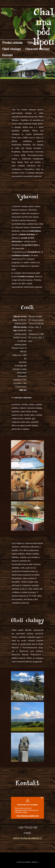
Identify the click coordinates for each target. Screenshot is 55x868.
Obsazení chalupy (37, 49)
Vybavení (33, 43)
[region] (27, 69)
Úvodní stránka (13, 43)
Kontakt (7, 55)
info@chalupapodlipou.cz (27, 838)
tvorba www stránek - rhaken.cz (27, 862)
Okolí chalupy (12, 49)
